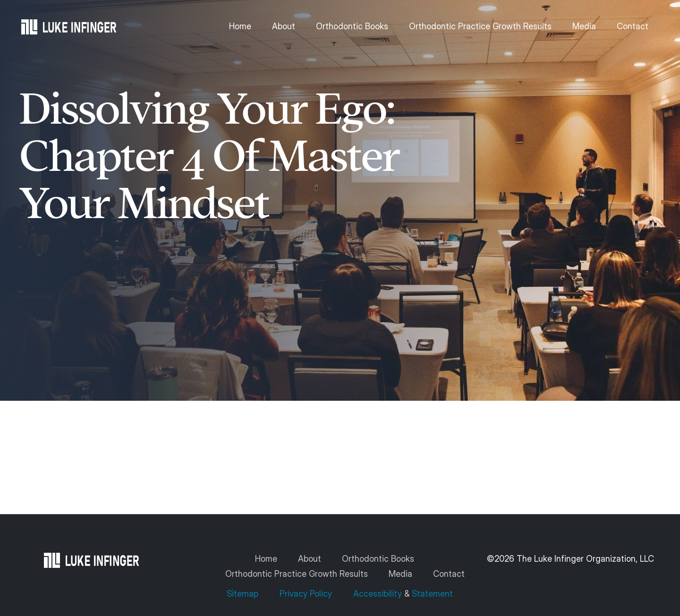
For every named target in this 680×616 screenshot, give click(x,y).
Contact (633, 26)
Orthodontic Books (352, 26)
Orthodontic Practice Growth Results (480, 26)
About (284, 26)
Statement (432, 594)
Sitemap (244, 594)
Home (240, 26)
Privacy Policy (306, 594)
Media (584, 26)
